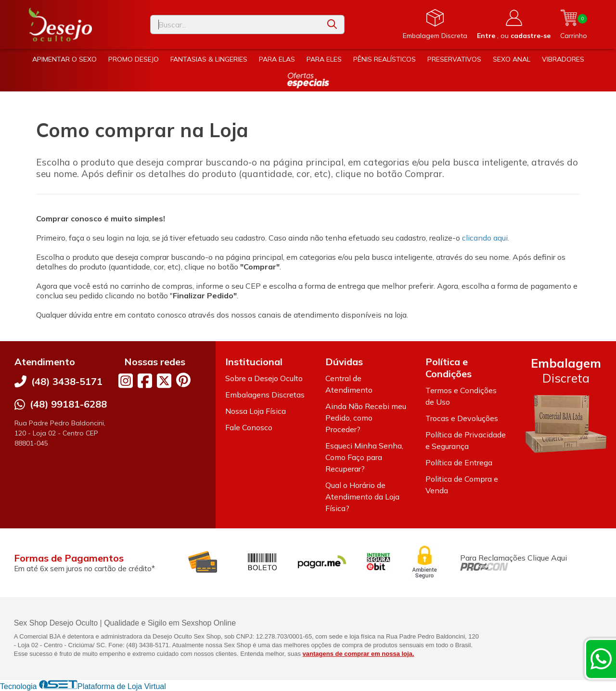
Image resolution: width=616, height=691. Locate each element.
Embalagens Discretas (265, 395)
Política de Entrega (459, 462)
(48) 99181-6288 (68, 404)
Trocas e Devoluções (462, 418)
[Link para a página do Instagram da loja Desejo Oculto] (126, 381)
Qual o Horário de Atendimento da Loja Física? (362, 497)
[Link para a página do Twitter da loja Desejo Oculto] (164, 381)
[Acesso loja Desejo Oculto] (514, 25)
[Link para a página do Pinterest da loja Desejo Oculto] (183, 380)
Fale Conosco (249, 427)
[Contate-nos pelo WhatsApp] (601, 659)
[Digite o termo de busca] (235, 25)
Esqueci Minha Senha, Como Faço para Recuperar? (364, 457)
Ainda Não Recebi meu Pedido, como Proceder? (366, 418)
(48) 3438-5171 (67, 381)
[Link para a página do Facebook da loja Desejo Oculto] (145, 381)
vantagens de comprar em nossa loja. (359, 654)
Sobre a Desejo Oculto (264, 378)
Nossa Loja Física (256, 411)
